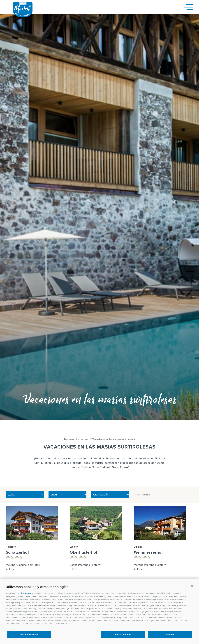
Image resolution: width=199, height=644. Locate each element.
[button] (192, 586)
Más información (29, 635)
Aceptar (170, 635)
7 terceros (26, 593)
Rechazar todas (123, 635)
